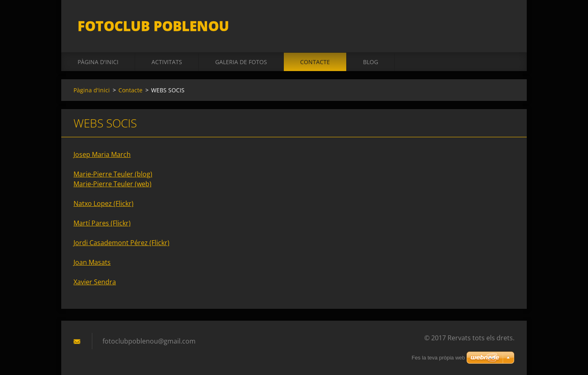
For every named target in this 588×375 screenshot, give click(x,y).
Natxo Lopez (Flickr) (104, 203)
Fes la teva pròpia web (438, 358)
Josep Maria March (102, 154)
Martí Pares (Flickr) (102, 223)
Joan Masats (92, 262)
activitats (167, 62)
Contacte (315, 62)
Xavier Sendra (95, 282)
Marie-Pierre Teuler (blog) (113, 174)
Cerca (506, 24)
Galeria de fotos (241, 62)
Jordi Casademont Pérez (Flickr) (121, 243)
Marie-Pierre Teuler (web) (112, 184)
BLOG (371, 62)
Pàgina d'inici (98, 62)
